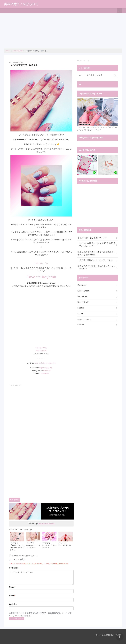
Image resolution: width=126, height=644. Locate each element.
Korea (80, 313)
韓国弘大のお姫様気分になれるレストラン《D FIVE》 (96, 267)
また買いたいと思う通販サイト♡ (92, 238)
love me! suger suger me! (45, 363)
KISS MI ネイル (41, 263)
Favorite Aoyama (41, 277)
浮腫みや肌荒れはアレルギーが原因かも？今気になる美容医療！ (96, 253)
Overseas (82, 285)
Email (12, 596)
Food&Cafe (83, 296)
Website (13, 604)
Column (81, 325)
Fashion (81, 308)
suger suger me (46, 368)
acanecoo (47, 370)
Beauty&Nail (15, 500)
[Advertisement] (63, 30)
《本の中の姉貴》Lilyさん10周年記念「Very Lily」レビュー (96, 245)
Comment (14, 568)
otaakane (45, 373)
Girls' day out (83, 291)
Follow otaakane (46, 524)
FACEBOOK (41, 351)
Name (12, 587)
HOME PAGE (41, 348)
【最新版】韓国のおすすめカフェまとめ (95, 260)
